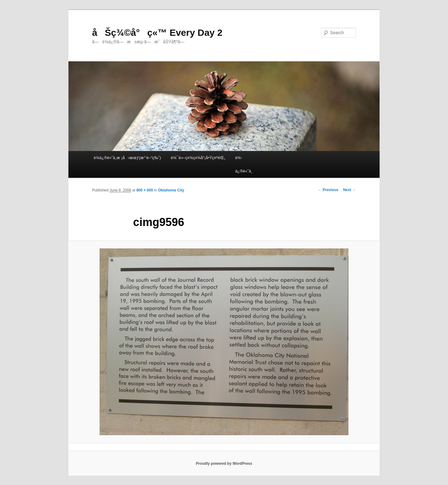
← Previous (328, 190)
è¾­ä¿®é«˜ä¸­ (244, 164)
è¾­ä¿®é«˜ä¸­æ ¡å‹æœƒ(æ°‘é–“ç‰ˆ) (127, 158)
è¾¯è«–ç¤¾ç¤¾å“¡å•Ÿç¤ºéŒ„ (198, 158)
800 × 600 (145, 190)
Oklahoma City (171, 190)
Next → (350, 190)
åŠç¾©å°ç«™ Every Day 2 (157, 33)
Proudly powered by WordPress (224, 464)
